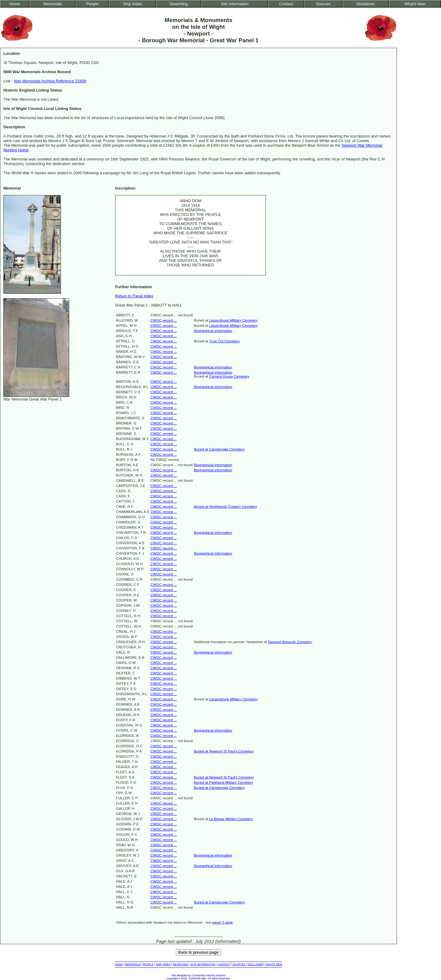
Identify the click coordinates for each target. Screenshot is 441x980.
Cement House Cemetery (229, 376)
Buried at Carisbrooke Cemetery (219, 449)
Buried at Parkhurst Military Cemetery (224, 782)
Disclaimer (365, 4)
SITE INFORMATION (203, 964)
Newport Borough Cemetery (290, 642)
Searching (179, 4)
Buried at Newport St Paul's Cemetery (224, 751)
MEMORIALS (133, 964)
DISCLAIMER (256, 964)
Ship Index (132, 4)
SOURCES (239, 964)
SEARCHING (181, 964)
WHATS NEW (274, 964)
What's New (415, 4)
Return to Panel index (134, 296)
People (92, 4)
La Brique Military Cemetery (231, 819)
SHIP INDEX (163, 964)
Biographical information (213, 331)
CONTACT (224, 964)
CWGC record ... (164, 320)
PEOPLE (148, 964)
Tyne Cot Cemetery (224, 341)
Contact (286, 4)
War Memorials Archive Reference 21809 (50, 81)
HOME (119, 964)
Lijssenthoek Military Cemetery (234, 320)
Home (15, 4)
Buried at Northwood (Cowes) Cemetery (226, 506)
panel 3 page (222, 922)
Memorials (53, 4)
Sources (323, 4)
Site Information (235, 4)
